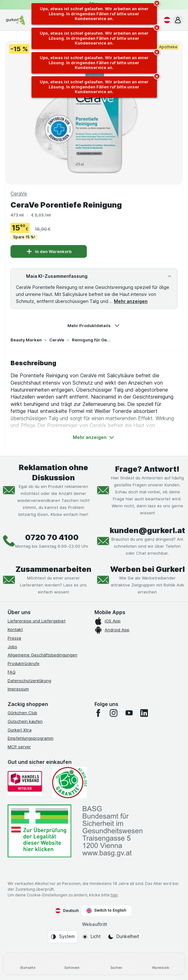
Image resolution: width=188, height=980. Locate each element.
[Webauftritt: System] (63, 937)
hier (114, 895)
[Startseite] (28, 964)
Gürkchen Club (22, 713)
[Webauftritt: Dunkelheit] (123, 937)
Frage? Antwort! (147, 469)
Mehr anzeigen (131, 301)
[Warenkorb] (160, 964)
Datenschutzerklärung (29, 681)
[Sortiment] (72, 964)
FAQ (12, 672)
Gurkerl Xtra (20, 730)
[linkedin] (144, 713)
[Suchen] (116, 964)
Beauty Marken (26, 340)
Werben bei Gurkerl (147, 569)
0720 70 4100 (52, 537)
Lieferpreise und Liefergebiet (37, 621)
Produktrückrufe (24, 663)
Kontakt (15, 629)
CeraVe (57, 340)
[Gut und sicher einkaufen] (70, 783)
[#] (39, 831)
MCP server (19, 747)
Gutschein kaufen (25, 721)
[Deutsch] (166, 20)
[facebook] (98, 713)
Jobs (12, 647)
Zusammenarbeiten (53, 569)
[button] (178, 20)
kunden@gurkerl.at (147, 530)
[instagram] (114, 713)
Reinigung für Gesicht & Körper (92, 340)
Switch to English (106, 910)
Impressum (18, 689)
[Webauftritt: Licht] (91, 937)
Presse (14, 638)
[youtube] (129, 713)
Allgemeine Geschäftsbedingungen (42, 655)
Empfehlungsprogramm (31, 738)
